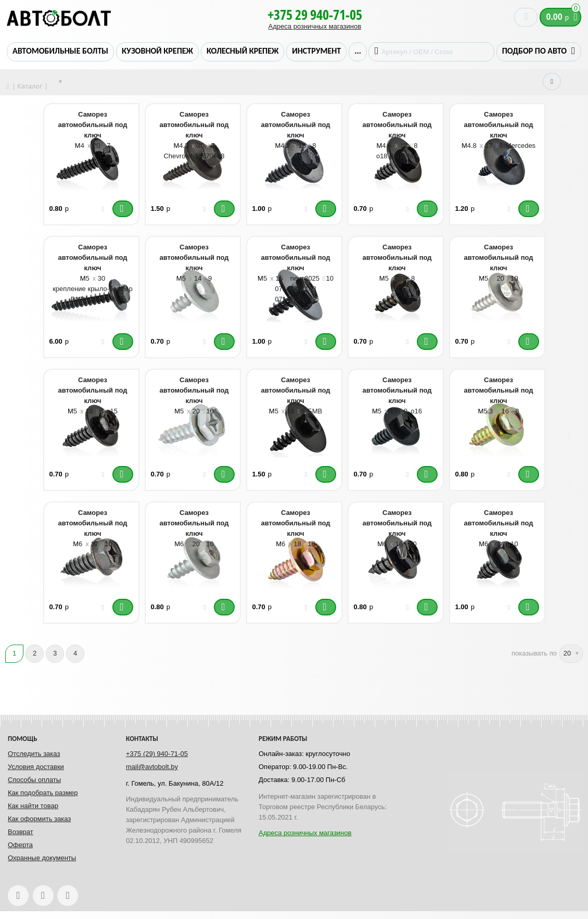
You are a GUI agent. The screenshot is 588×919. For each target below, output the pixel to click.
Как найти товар (33, 806)
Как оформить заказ (39, 819)
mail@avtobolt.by (152, 767)
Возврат (21, 832)
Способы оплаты (34, 780)
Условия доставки (36, 767)
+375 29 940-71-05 (315, 15)
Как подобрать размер (43, 793)
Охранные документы (42, 858)
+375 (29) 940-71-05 (157, 754)
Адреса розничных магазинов (315, 26)
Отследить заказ (34, 754)
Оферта (20, 845)
